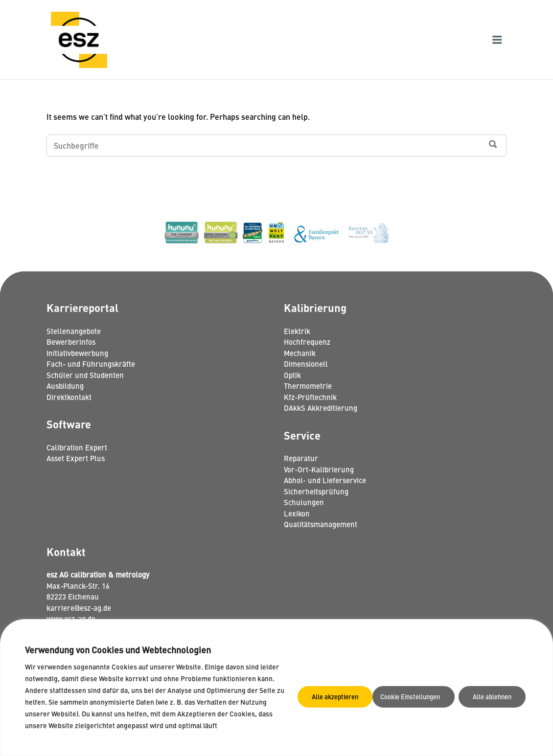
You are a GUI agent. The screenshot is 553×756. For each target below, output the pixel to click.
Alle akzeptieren (488, 690)
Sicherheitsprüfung (316, 491)
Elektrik (297, 331)
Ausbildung (65, 386)
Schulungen (304, 502)
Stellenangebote (74, 331)
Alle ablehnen (409, 690)
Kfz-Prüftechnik (310, 397)
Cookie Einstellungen (322, 690)
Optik (292, 375)
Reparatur (301, 458)
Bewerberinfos (71, 342)
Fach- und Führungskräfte (91, 364)
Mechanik (300, 353)
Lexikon (297, 513)
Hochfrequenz (307, 342)
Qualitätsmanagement (321, 524)
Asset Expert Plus (76, 458)
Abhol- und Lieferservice (325, 480)
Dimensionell (306, 364)
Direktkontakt (69, 397)
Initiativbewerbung (77, 353)
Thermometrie (308, 386)
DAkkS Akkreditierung (321, 408)
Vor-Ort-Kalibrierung (319, 469)
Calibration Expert (77, 447)
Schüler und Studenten (85, 375)
